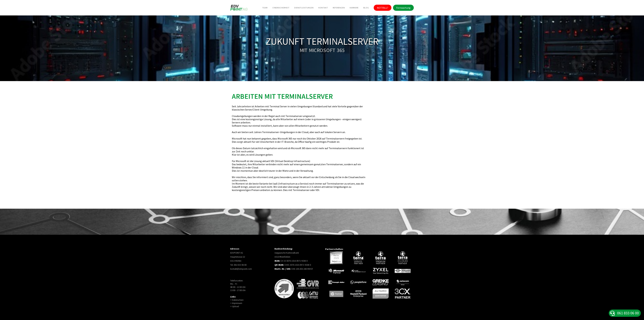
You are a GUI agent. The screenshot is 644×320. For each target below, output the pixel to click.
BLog (366, 8)
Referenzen (339, 8)
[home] (239, 8)
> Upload (235, 306)
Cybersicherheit (281, 8)
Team (265, 8)
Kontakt (323, 8)
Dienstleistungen (304, 8)
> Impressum (236, 303)
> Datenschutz (237, 300)
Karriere (354, 8)
